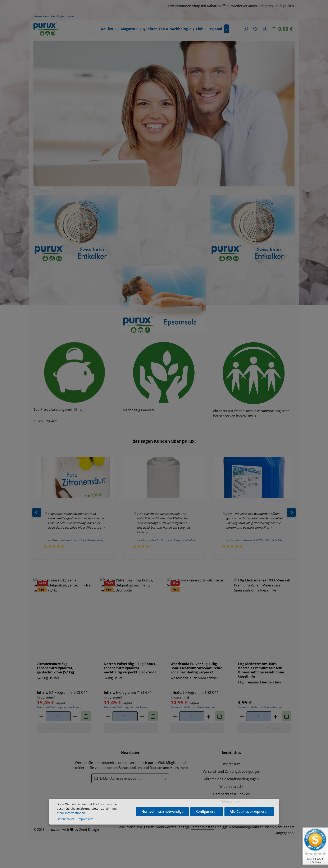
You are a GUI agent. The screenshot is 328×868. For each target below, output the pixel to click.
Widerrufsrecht (231, 786)
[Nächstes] (227, 29)
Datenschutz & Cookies (231, 794)
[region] (164, 6)
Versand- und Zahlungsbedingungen (231, 771)
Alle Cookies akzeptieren (249, 814)
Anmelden (42, 16)
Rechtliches (231, 753)
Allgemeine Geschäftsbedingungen (231, 779)
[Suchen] (246, 29)
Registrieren (65, 16)
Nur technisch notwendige (162, 814)
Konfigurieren (207, 814)
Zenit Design (89, 830)
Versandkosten (202, 827)
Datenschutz (65, 821)
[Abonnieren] (166, 778)
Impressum (231, 764)
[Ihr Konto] (265, 29)
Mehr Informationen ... (73, 815)
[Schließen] (293, 5)
